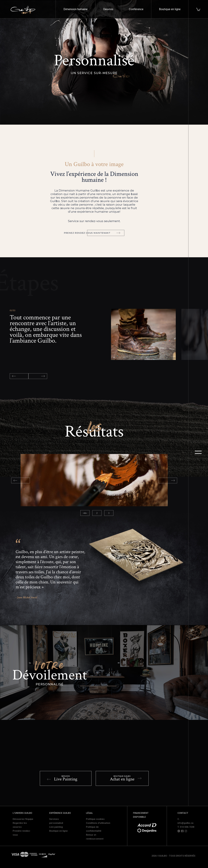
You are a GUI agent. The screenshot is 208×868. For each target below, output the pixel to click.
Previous (19, 376)
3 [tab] (109, 513)
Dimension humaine (76, 9)
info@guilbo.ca (185, 823)
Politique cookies (95, 819)
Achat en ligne (126, 779)
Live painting (56, 827)
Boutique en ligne (170, 9)
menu (198, 452)
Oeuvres (108, 9)
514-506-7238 (187, 827)
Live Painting (62, 779)
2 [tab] (97, 513)
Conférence (136, 9)
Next (38, 376)
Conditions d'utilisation (98, 823)
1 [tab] (85, 513)
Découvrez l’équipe (23, 819)
